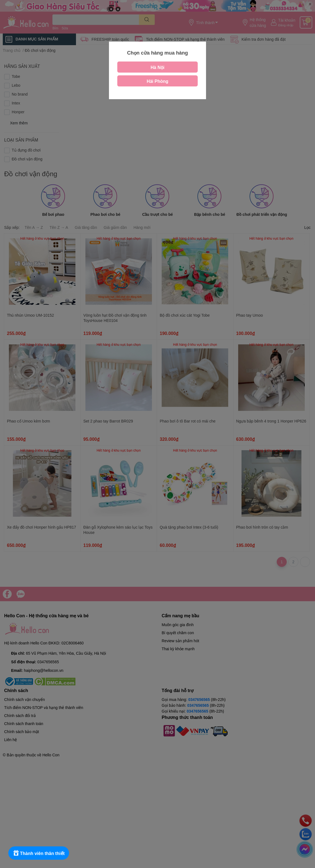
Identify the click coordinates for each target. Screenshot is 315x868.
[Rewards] (39, 853)
